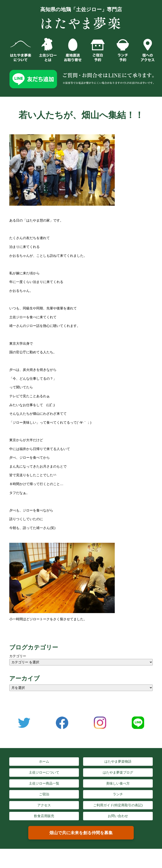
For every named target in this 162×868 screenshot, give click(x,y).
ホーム (44, 761)
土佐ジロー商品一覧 (44, 783)
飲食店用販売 (44, 816)
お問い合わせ (118, 816)
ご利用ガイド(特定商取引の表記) (118, 805)
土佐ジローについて (44, 772)
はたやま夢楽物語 (118, 761)
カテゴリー (18, 656)
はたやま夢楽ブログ (118, 772)
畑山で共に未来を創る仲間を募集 (81, 833)
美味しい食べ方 (118, 783)
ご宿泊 (44, 794)
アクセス (44, 805)
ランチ (118, 794)
